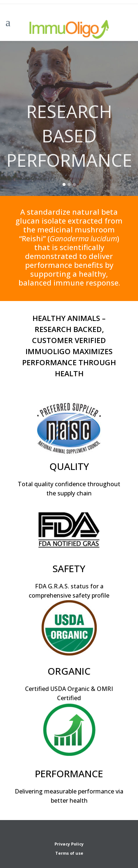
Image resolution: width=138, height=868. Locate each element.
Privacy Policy (69, 844)
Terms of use (69, 853)
